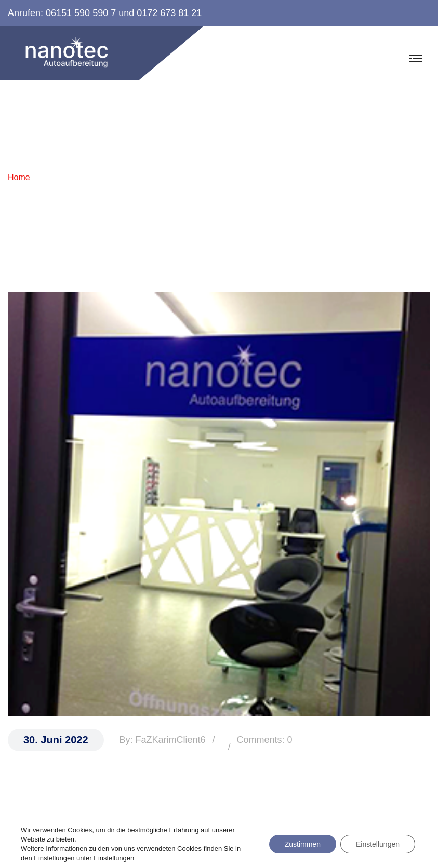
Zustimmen (303, 844)
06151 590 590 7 (81, 13)
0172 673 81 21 (169, 13)
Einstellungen (114, 858)
